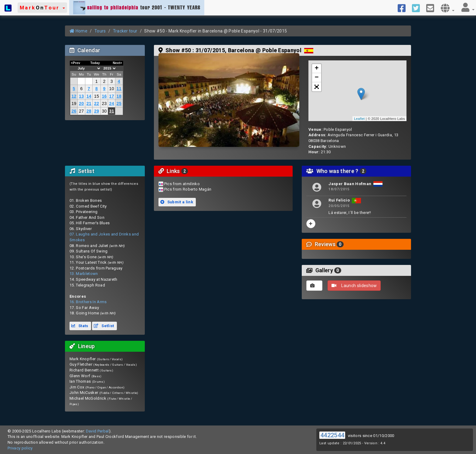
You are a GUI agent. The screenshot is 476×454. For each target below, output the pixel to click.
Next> (117, 63)
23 (104, 103)
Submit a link (177, 202)
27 (81, 111)
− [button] (317, 78)
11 (119, 89)
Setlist (104, 326)
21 (89, 103)
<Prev (76, 63)
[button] (42, 8)
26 (74, 111)
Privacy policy (20, 448)
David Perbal (97, 431)
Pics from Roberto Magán (188, 189)
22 (97, 103)
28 (89, 111)
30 (104, 111)
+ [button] (317, 69)
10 (112, 89)
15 (97, 96)
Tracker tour (125, 31)
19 (74, 103)
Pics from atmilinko (182, 184)
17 (112, 96)
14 (89, 96)
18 (119, 96)
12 (74, 96)
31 (112, 111)
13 (81, 96)
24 (112, 103)
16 (104, 96)
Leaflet (359, 119)
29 (97, 111)
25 (119, 103)
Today (95, 63)
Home (78, 31)
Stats (80, 326)
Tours (100, 31)
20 (81, 103)
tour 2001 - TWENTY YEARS (137, 8)
